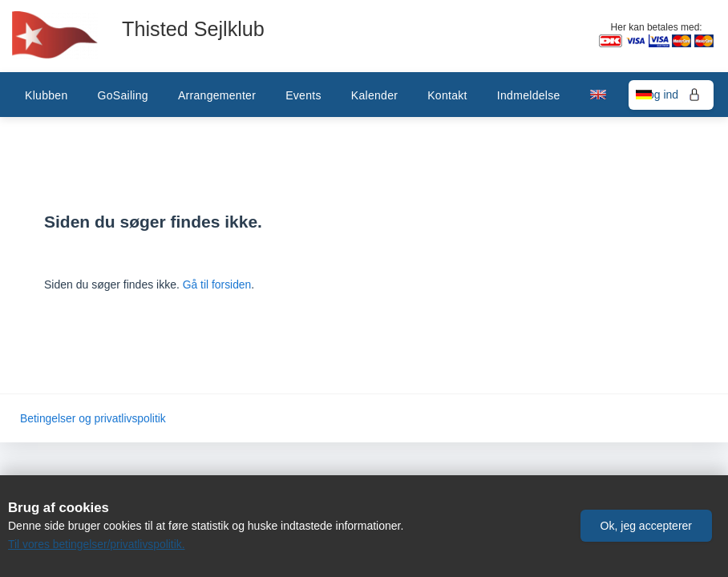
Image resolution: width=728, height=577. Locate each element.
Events (303, 95)
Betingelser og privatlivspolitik (94, 418)
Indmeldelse (529, 95)
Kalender (374, 95)
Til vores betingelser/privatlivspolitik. (97, 544)
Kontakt (447, 95)
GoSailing (122, 95)
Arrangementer (217, 95)
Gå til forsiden (217, 284)
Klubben (46, 95)
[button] (646, 523)
